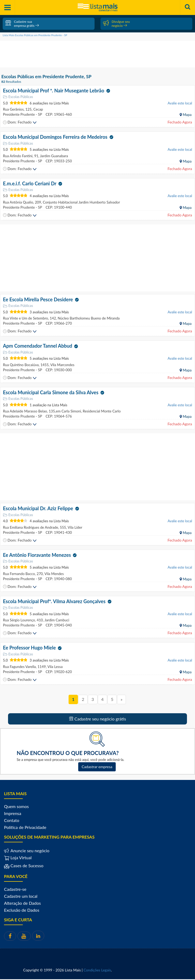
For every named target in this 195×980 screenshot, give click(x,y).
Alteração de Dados (22, 903)
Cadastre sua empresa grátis (22, 24)
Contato (12, 820)
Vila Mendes (54, 574)
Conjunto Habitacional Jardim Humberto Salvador (81, 202)
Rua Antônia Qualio (18, 202)
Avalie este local (180, 103)
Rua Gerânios (13, 109)
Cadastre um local (21, 896)
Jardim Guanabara (54, 156)
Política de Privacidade (25, 827)
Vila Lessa (55, 667)
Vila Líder (75, 527)
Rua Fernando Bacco (19, 574)
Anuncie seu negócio (29, 851)
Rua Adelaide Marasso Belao (25, 411)
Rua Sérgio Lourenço (19, 620)
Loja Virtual (18, 857)
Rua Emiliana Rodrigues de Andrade (31, 527)
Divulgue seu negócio (117, 24)
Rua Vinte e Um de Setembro (25, 318)
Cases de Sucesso (26, 866)
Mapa (187, 115)
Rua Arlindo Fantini (18, 156)
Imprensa (13, 813)
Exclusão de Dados (22, 910)
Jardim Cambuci (56, 620)
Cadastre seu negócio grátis (98, 719)
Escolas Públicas (18, 97)
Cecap (38, 109)
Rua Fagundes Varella (19, 667)
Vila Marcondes (62, 365)
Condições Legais (97, 970)
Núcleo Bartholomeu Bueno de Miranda (88, 318)
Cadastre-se (15, 889)
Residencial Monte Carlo (101, 411)
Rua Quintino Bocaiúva (21, 365)
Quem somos (16, 806)
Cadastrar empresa (97, 767)
